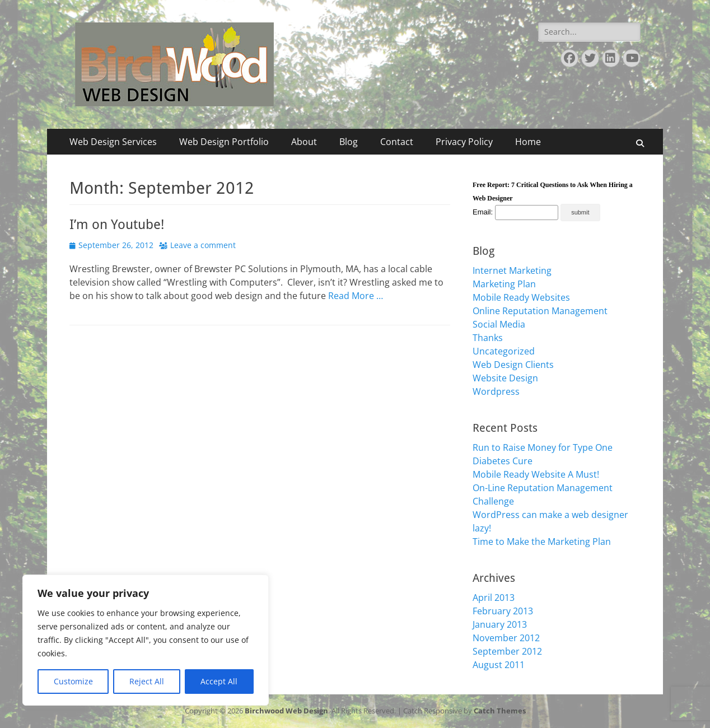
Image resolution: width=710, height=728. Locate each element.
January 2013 (500, 624)
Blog (349, 142)
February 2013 (503, 611)
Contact (397, 142)
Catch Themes (500, 711)
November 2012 (506, 638)
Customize (73, 681)
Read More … (356, 296)
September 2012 (507, 651)
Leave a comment (203, 245)
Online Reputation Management (540, 311)
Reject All (147, 681)
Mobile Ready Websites (521, 297)
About (304, 142)
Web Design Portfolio (224, 142)
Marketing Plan (504, 284)
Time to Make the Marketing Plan (542, 542)
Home (528, 142)
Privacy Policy (464, 142)
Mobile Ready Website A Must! (536, 474)
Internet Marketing (512, 270)
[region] (146, 640)
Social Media (499, 324)
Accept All (219, 681)
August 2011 (499, 665)
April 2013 (494, 598)
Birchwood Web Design (286, 711)
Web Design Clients (513, 365)
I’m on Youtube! (117, 225)
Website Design (505, 378)
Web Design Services (113, 142)
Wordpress (496, 391)
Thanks (488, 338)
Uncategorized (504, 351)
